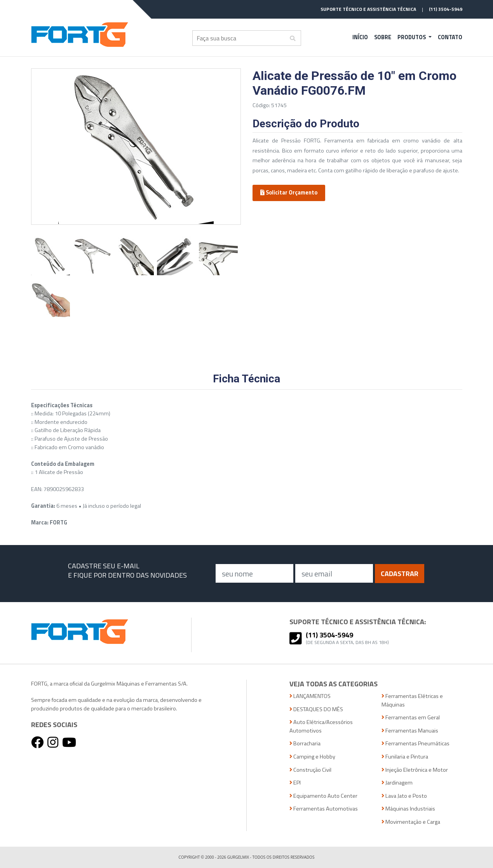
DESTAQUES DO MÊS (316, 709)
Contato (450, 37)
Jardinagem (397, 783)
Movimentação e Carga (411, 822)
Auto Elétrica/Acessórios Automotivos (321, 727)
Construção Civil (310, 770)
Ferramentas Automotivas (324, 809)
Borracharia (305, 744)
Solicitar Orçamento (289, 193)
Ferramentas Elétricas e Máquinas (412, 700)
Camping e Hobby (312, 757)
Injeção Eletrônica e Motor (415, 770)
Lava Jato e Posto (404, 796)
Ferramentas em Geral (411, 718)
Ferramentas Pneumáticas (415, 744)
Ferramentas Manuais (410, 731)
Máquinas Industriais (408, 809)
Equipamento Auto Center (323, 796)
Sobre (383, 37)
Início (360, 37)
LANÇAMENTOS (310, 696)
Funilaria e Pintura (405, 757)
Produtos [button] (412, 37)
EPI (295, 783)
